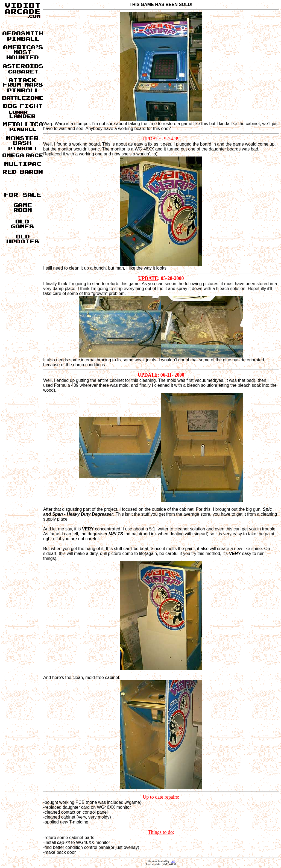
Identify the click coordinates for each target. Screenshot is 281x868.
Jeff (173, 861)
